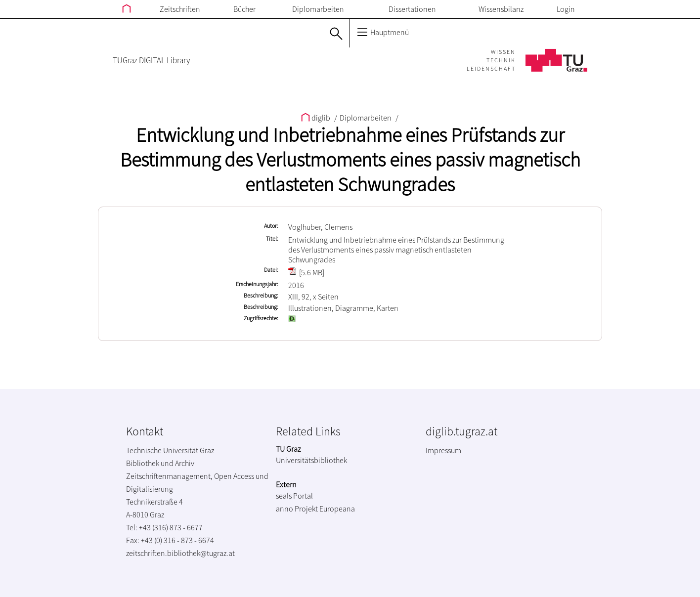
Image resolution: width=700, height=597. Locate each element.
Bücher (244, 9)
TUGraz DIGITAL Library (151, 60)
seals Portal (294, 496)
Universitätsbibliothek (311, 460)
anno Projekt (297, 509)
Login (566, 9)
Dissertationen (412, 9)
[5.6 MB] (306, 272)
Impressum (443, 450)
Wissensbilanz (501, 9)
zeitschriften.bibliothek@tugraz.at (180, 553)
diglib (316, 118)
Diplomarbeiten (318, 9)
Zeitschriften (180, 9)
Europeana (337, 509)
